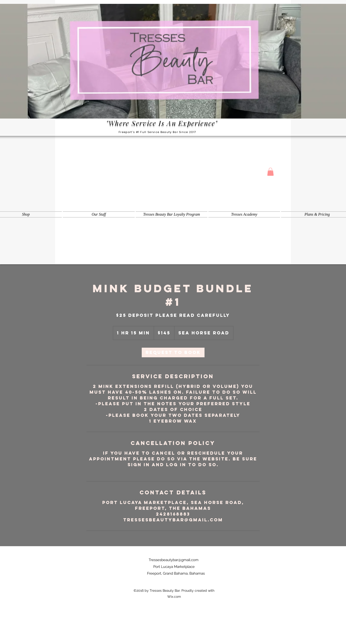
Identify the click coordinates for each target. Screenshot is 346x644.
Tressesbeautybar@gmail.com (174, 560)
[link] (173, 352)
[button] (270, 172)
